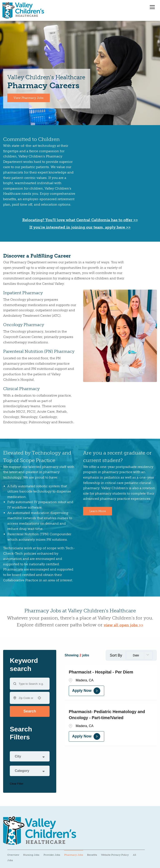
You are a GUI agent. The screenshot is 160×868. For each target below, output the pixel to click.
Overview (13, 855)
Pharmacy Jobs (74, 855)
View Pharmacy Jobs (29, 98)
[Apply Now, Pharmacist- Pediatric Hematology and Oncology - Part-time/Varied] (86, 736)
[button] (39, 698)
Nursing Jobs (31, 855)
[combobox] (26, 698)
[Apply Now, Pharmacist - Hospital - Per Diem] (86, 691)
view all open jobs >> (124, 625)
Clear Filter (17, 784)
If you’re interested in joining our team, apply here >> (80, 227)
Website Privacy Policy (115, 855)
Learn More (98, 511)
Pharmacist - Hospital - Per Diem (101, 672)
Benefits (92, 855)
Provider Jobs (52, 855)
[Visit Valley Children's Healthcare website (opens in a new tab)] (40, 831)
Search (30, 711)
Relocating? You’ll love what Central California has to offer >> (80, 220)
